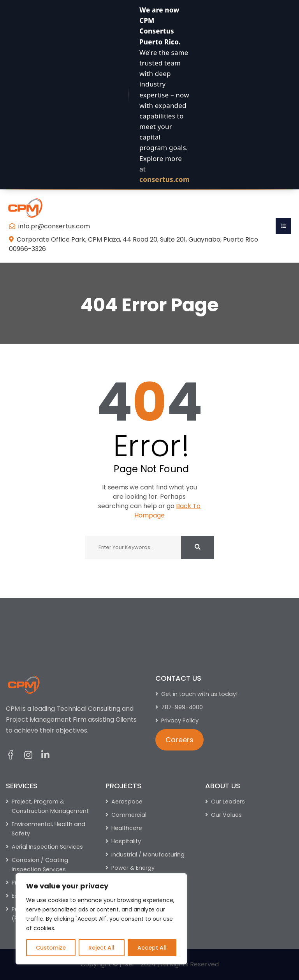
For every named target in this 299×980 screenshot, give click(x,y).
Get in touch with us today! (199, 694)
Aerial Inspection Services (47, 847)
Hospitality (126, 841)
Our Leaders (228, 802)
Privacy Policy (180, 720)
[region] (101, 919)
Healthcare (127, 828)
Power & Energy (133, 868)
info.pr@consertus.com (54, 226)
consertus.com (164, 179)
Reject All (101, 948)
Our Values (226, 815)
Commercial (129, 815)
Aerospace (127, 802)
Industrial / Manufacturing (148, 855)
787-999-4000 (182, 707)
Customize (51, 948)
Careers (179, 740)
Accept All (152, 948)
